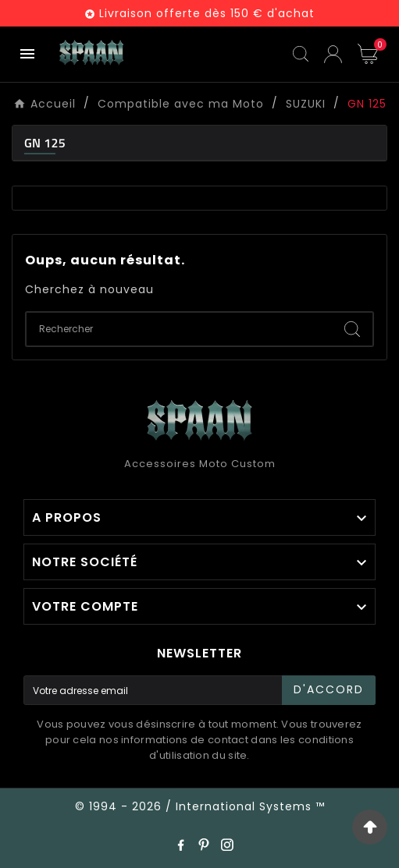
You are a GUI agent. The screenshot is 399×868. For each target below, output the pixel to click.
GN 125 (45, 143)
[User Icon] (333, 54)
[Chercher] (179, 329)
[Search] (352, 329)
